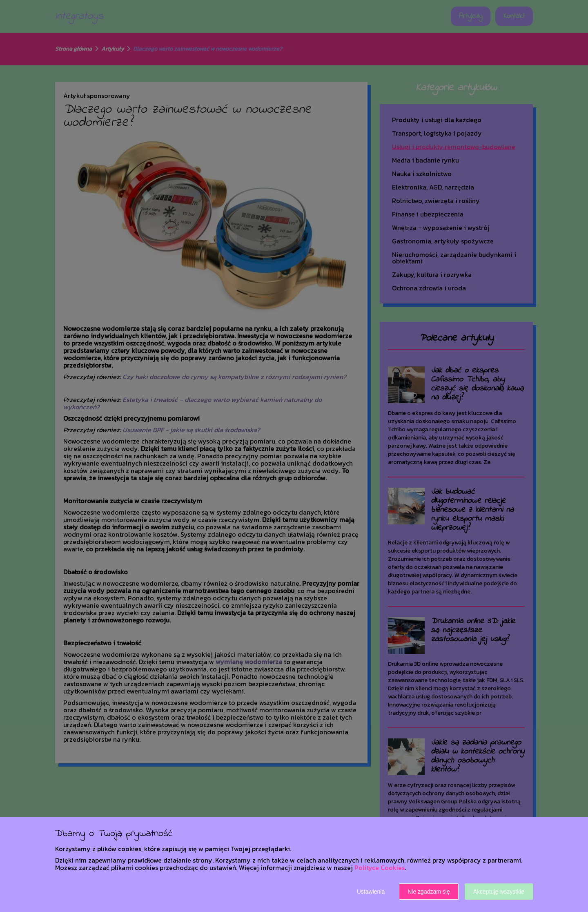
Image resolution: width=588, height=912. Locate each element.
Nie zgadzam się (429, 892)
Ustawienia (371, 892)
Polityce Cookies (380, 867)
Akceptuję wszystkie (499, 892)
